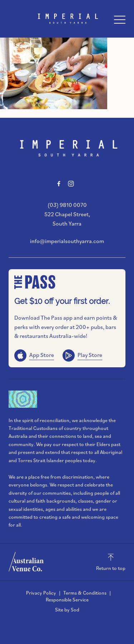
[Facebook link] (59, 184)
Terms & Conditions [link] (85, 593)
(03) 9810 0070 (67, 205)
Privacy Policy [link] (41, 593)
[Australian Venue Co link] (26, 562)
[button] (120, 21)
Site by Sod (67, 610)
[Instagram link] (71, 184)
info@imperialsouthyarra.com (67, 241)
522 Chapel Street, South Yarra (67, 219)
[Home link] (67, 19)
